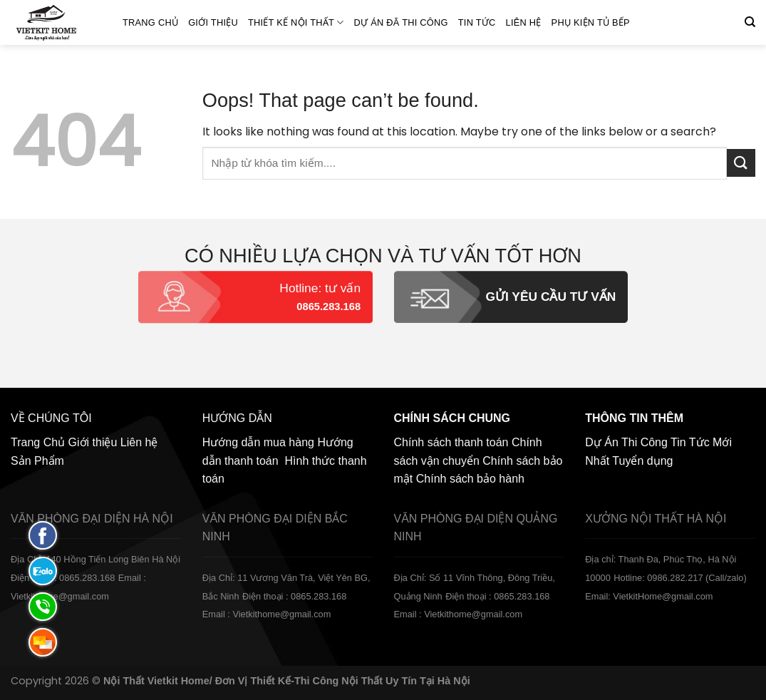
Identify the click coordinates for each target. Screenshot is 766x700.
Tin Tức (477, 22)
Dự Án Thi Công (626, 442)
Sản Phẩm (37, 461)
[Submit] (741, 163)
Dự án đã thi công (401, 22)
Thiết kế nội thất (296, 22)
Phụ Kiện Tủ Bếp (591, 22)
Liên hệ (524, 22)
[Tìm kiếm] (750, 22)
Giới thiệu (213, 22)
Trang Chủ (150, 22)
